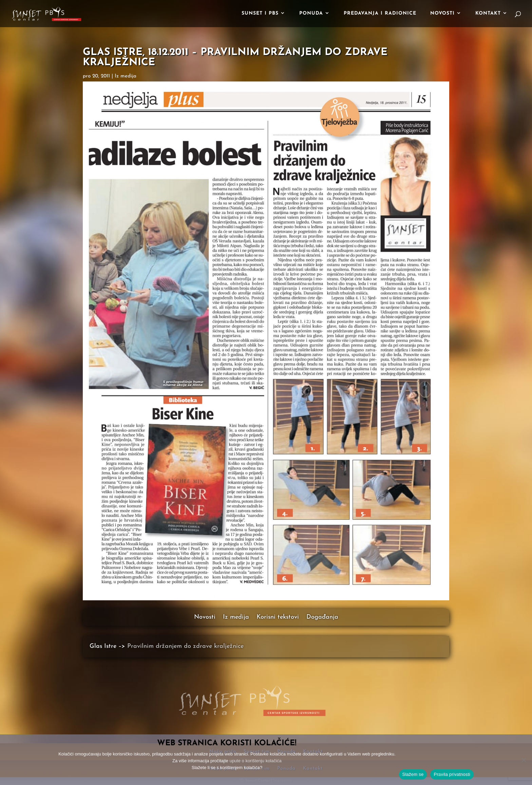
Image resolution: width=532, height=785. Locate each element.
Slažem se (413, 774)
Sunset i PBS (260, 14)
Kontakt (488, 14)
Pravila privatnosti (452, 774)
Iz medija (126, 76)
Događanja (322, 618)
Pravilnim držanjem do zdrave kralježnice (185, 646)
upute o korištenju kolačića (255, 761)
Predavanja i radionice (380, 14)
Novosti (442, 14)
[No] (524, 760)
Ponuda (311, 14)
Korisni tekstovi (278, 618)
